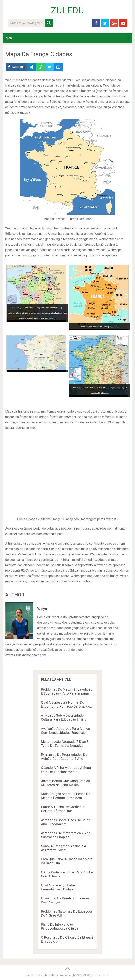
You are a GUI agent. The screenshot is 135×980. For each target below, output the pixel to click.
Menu (10, 38)
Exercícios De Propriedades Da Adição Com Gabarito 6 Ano (64, 757)
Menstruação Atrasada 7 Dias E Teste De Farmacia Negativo (65, 744)
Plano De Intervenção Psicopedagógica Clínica (60, 926)
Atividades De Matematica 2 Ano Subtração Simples (66, 835)
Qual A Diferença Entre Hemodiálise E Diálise (58, 887)
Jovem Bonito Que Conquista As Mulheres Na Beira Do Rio (65, 783)
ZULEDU (67, 10)
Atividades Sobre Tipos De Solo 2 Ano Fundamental (66, 822)
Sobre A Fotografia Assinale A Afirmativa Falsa (64, 848)
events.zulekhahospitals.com (44, 975)
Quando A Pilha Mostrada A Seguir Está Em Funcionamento (67, 770)
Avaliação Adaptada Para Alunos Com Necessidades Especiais (65, 731)
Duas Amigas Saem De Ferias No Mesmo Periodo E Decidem (66, 796)
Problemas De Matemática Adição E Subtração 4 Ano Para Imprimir (67, 691)
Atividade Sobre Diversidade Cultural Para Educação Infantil (64, 717)
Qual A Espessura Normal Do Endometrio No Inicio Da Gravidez (66, 704)
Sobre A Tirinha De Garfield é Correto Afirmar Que (63, 809)
